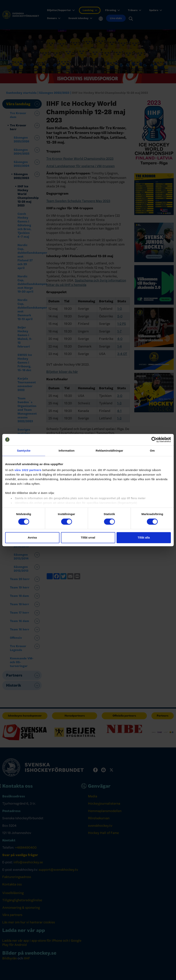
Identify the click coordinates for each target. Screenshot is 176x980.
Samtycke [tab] (24, 451)
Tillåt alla (144, 537)
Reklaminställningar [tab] (109, 451)
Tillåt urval (88, 537)
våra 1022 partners (28, 470)
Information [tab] (67, 451)
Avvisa (32, 537)
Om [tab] (152, 451)
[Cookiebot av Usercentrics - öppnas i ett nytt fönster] (154, 440)
